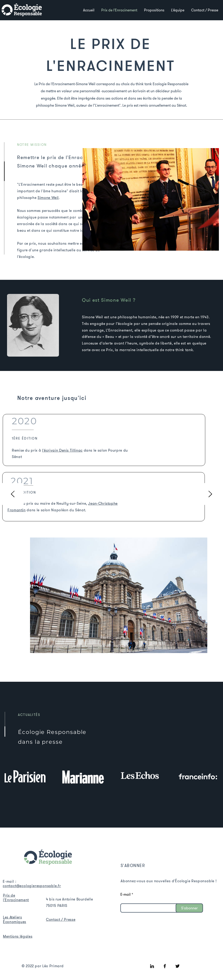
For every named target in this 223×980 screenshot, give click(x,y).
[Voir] (22, 10)
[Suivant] (210, 494)
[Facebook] (165, 966)
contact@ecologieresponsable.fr (32, 886)
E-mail (125, 894)
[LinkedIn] (152, 966)
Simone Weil (48, 198)
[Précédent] (13, 494)
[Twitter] (177, 966)
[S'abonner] (189, 908)
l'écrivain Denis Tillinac (62, 450)
